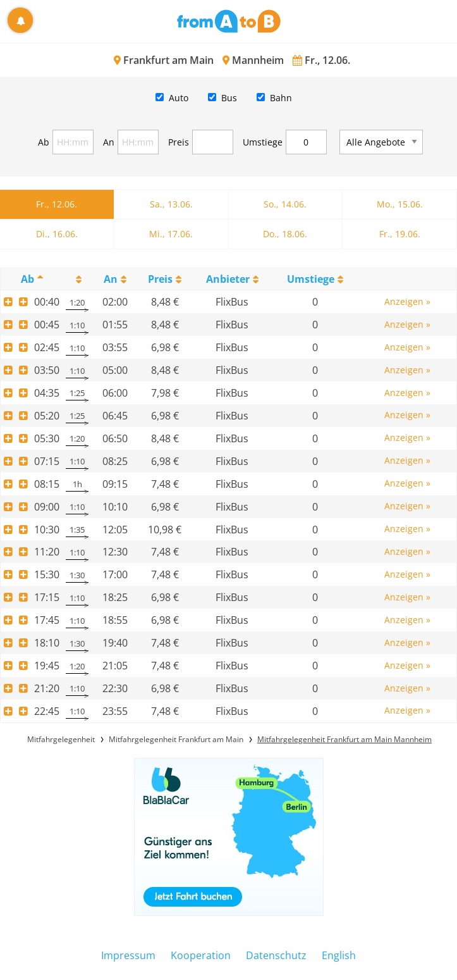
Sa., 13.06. (171, 204)
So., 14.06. (285, 204)
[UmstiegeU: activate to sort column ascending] (315, 279)
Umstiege (263, 142)
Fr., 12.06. (57, 204)
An (109, 142)
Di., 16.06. (57, 234)
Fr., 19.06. (400, 234)
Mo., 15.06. (400, 204)
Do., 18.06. (285, 234)
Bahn (281, 98)
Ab (44, 142)
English (339, 955)
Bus (229, 98)
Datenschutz (276, 955)
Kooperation (201, 955)
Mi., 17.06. (171, 234)
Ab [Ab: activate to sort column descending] (27, 279)
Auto (179, 98)
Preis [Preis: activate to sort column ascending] (160, 279)
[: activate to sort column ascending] (77, 279)
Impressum (128, 955)
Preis (179, 142)
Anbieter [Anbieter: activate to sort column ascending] (228, 279)
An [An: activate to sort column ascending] (111, 279)
